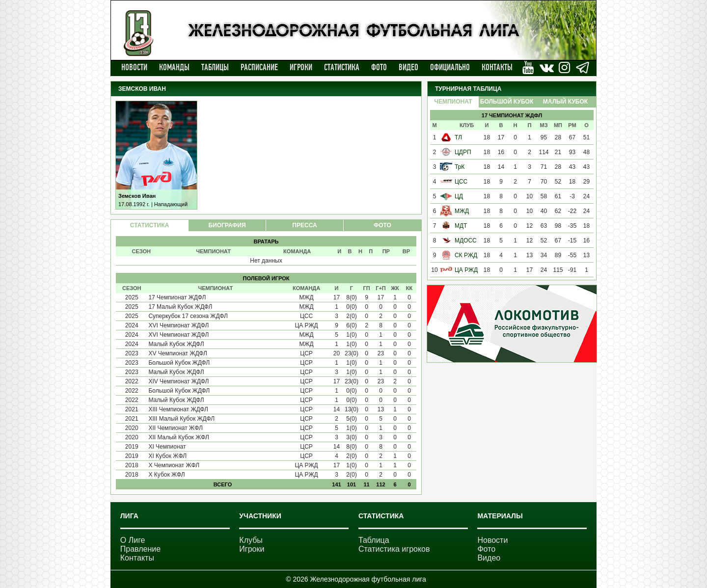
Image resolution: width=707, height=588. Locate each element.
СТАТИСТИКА (150, 225)
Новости (134, 67)
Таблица (374, 540)
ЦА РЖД (466, 270)
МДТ (461, 226)
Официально (450, 67)
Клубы (251, 540)
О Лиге (133, 540)
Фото (379, 67)
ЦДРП (463, 152)
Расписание (259, 67)
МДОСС (466, 241)
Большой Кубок (507, 102)
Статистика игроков (394, 549)
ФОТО (382, 225)
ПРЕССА (304, 225)
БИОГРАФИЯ (227, 225)
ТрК (460, 167)
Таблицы (215, 67)
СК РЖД (466, 255)
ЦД (459, 196)
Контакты (497, 67)
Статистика (342, 67)
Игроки (301, 67)
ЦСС (461, 182)
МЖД (462, 211)
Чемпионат (453, 102)
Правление (140, 549)
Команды (174, 67)
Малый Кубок (565, 102)
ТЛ (458, 137)
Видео (408, 67)
